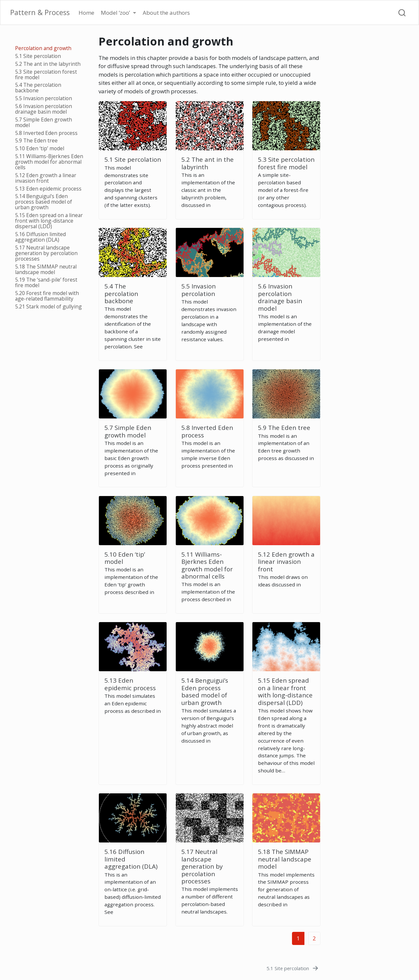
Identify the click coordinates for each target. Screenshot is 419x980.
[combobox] (402, 12)
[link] (118, 13)
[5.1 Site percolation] (293, 968)
